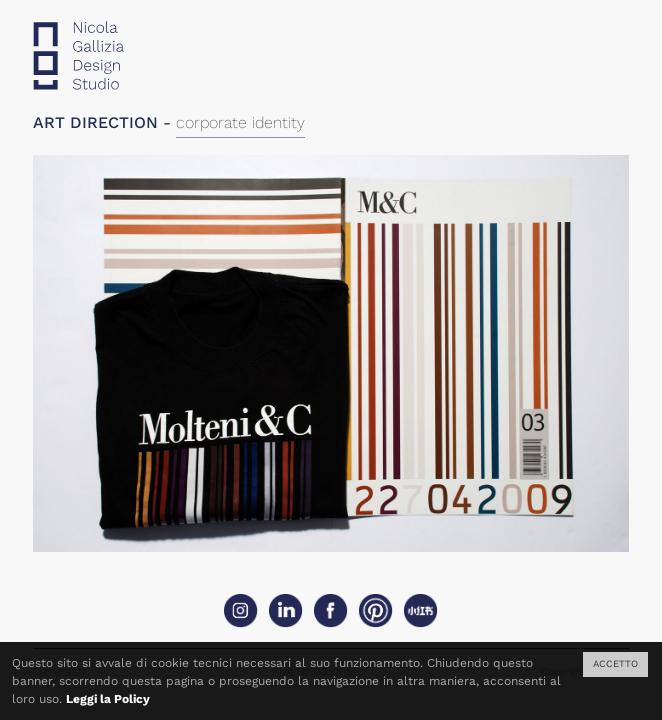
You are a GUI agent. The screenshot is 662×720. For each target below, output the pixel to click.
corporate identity (240, 122)
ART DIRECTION (95, 122)
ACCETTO (615, 663)
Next (480, 369)
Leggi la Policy (108, 699)
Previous (182, 369)
